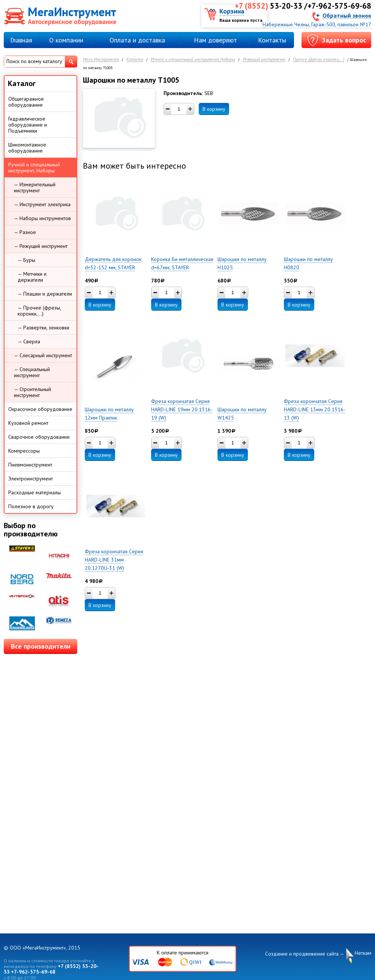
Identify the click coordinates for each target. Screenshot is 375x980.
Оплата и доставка (137, 40)
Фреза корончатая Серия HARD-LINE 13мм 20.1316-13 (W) (315, 409)
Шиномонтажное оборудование (27, 148)
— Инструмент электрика (42, 204)
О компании (66, 40)
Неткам (363, 953)
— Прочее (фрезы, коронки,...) (39, 311)
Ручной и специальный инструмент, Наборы (193, 60)
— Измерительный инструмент (35, 187)
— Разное (25, 232)
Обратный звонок (347, 15)
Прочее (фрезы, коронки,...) (319, 60)
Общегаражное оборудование (26, 102)
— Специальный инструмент (32, 372)
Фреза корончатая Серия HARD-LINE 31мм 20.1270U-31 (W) (114, 560)
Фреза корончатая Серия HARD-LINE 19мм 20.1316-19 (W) (182, 409)
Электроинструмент (31, 479)
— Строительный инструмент (32, 392)
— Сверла (29, 341)
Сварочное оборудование (39, 437)
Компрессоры (24, 451)
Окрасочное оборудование (40, 409)
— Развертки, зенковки (43, 328)
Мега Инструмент (101, 60)
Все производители (41, 646)
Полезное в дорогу (31, 506)
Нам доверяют (215, 40)
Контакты (272, 40)
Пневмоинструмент (30, 465)
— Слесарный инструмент (43, 355)
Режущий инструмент (264, 60)
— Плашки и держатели (45, 294)
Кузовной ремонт (28, 423)
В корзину (214, 109)
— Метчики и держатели (32, 277)
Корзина (232, 11)
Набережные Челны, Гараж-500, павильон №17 (317, 24)
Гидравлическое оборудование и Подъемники (28, 125)
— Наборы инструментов (42, 218)
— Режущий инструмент (41, 246)
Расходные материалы (34, 492)
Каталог (135, 60)
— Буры (26, 260)
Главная (21, 40)
